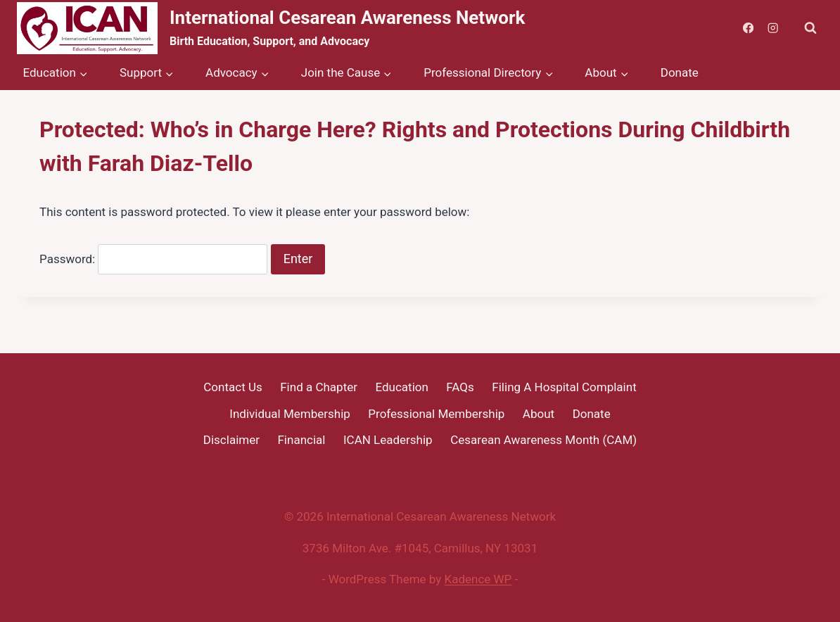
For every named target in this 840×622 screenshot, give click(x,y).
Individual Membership (290, 414)
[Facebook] (748, 28)
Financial (301, 440)
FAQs (460, 387)
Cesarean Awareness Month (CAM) (543, 440)
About (539, 414)
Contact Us (233, 387)
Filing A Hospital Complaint (564, 387)
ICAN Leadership (388, 440)
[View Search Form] (810, 28)
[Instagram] (773, 28)
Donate (680, 72)
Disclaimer (231, 440)
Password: (153, 259)
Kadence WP (478, 579)
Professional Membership (436, 414)
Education (401, 387)
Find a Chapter (319, 387)
